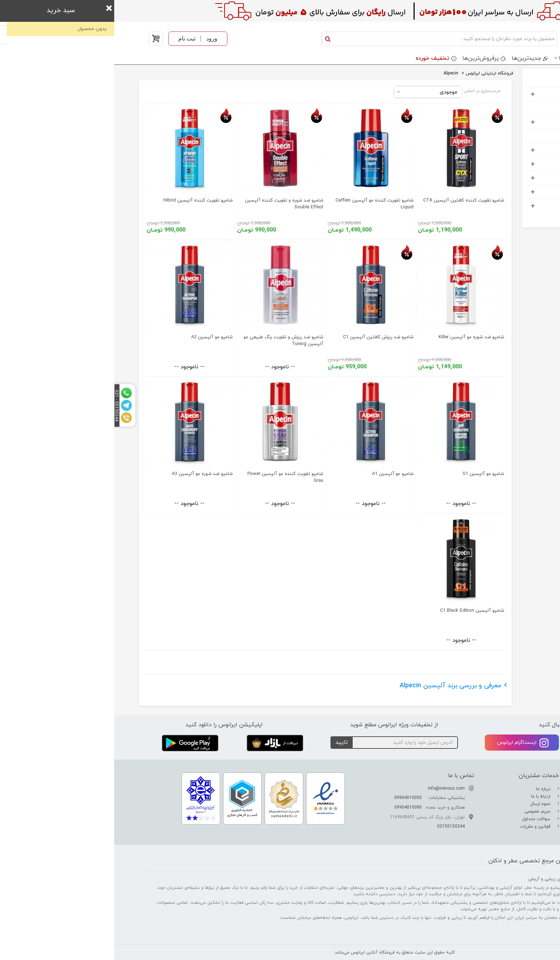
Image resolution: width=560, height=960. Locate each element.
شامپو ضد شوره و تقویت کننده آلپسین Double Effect (170, 204)
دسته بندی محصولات (500, 58)
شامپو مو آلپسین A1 (279, 474)
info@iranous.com (332, 789)
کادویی (512, 150)
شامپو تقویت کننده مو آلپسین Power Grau (171, 477)
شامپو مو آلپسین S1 (369, 474)
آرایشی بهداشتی (501, 122)
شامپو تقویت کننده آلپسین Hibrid (84, 200)
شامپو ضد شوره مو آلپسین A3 (88, 474)
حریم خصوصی (424, 811)
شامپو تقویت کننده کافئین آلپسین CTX (349, 200)
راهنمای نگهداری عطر (503, 811)
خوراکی (512, 206)
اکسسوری (509, 178)
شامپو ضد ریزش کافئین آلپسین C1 (264, 337)
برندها (452, 58)
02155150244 (337, 826)
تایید (227, 742)
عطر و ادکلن (506, 94)
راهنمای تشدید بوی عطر (500, 796)
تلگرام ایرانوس (494, 743)
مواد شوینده (506, 164)
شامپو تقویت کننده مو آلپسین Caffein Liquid (260, 204)
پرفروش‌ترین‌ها (366, 58)
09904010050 (294, 798)
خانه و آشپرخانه (501, 192)
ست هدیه (508, 108)
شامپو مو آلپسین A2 (98, 337)
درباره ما (430, 789)
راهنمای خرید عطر (506, 819)
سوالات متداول (423, 819)
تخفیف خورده (318, 58)
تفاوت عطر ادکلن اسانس (499, 789)
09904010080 (294, 808)
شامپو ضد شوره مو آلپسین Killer (357, 337)
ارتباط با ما (427, 796)
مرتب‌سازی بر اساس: (368, 91)
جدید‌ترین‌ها (412, 58)
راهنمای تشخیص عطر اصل (498, 804)
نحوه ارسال (427, 804)
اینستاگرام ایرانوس (409, 743)
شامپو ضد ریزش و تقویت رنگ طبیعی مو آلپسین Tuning (169, 341)
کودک (513, 136)
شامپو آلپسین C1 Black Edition (358, 611)
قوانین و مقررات (422, 826)
